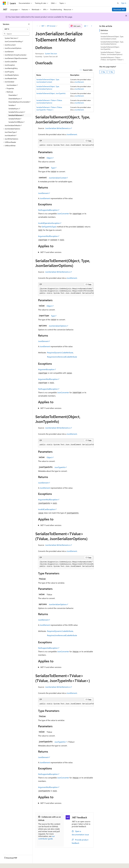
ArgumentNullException (48, 236)
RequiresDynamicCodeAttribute (60, 352)
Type (53, 168)
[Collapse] (29, 24)
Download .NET (119, 9)
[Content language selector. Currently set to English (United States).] (14, 865)
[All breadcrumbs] (37, 26)
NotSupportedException (48, 210)
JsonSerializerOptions (58, 326)
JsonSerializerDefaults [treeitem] (12, 125)
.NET (43, 26)
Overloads (104, 33)
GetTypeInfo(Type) (49, 227)
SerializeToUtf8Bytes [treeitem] (16, 122)
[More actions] (92, 26)
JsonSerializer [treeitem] (11, 85)
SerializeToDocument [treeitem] (16, 112)
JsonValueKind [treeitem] (10, 135)
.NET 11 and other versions (51, 252)
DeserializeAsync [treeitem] (14, 99)
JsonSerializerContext (58, 178)
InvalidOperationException (49, 223)
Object (49, 158)
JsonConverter (63, 213)
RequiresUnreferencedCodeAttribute (62, 357)
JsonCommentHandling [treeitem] (13, 41)
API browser (51, 26)
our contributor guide (47, 837)
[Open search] (118, 3)
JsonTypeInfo (60, 467)
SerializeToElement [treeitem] (15, 115)
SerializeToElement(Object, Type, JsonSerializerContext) (112, 38)
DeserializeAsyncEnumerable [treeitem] (19, 102)
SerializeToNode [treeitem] (14, 119)
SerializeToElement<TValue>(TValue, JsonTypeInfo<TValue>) (112, 58)
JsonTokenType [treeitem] (10, 132)
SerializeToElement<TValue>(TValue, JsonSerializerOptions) (111, 53)
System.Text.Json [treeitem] (11, 38)
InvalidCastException (47, 509)
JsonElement (79, 82)
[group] (66, 145)
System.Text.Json (51, 54)
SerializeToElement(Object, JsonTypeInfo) (51, 93)
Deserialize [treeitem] (12, 95)
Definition (104, 30)
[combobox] (16, 29)
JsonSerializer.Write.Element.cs (58, 128)
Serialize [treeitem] (11, 105)
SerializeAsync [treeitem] (14, 109)
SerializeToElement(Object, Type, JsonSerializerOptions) (112, 43)
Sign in (124, 3)
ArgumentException (46, 369)
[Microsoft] (4, 3)
